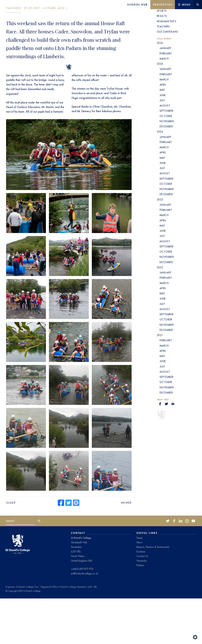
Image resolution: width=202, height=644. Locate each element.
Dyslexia (141, 597)
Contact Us (142, 602)
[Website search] (198, 5)
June (163, 141)
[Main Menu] (184, 5)
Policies (140, 611)
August (165, 151)
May (162, 135)
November (167, 167)
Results (162, 62)
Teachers (163, 72)
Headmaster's (167, 67)
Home (139, 583)
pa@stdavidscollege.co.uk (84, 619)
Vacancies (142, 606)
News (139, 588)
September (167, 156)
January (166, 94)
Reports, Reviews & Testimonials (153, 593)
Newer (126, 548)
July (162, 146)
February (166, 99)
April (163, 130)
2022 (160, 313)
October (166, 162)
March (164, 104)
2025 (160, 109)
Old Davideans (167, 77)
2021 (160, 381)
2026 (160, 89)
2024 (160, 177)
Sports (162, 56)
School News (167, 51)
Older (11, 548)
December (166, 172)
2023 (160, 245)
